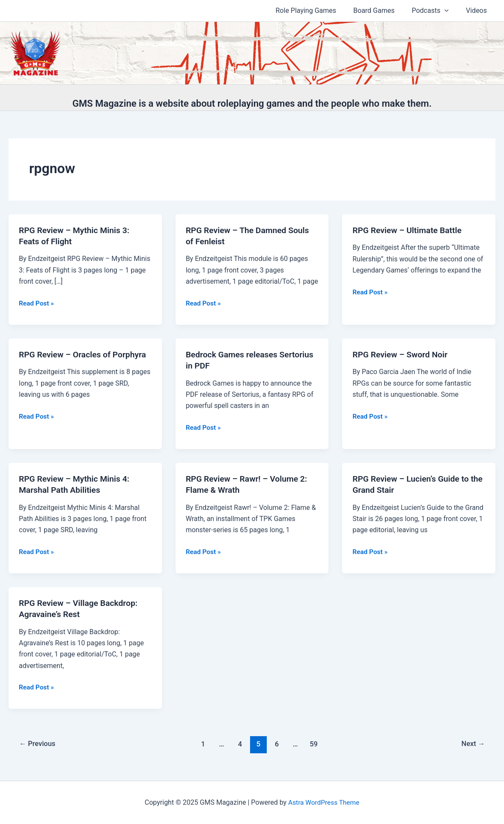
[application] (450, 11)
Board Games (382, 10)
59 (315, 744)
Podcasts (435, 11)
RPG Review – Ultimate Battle (409, 230)
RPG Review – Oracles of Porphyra (85, 354)
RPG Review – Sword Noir (402, 354)
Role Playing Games (318, 10)
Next (473, 744)
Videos (478, 10)
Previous (39, 744)
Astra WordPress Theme (324, 802)
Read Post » (37, 303)
